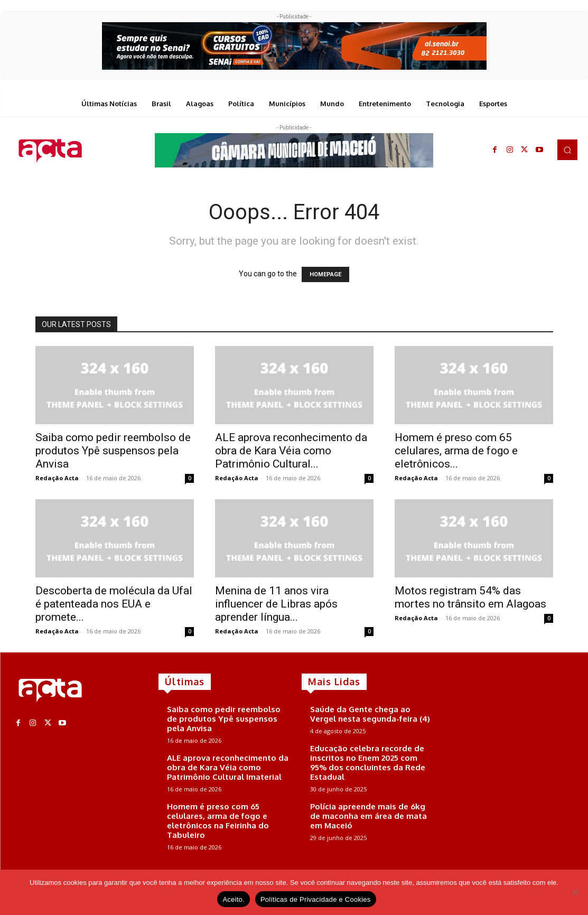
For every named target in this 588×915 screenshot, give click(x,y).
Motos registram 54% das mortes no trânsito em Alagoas (470, 597)
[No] (575, 892)
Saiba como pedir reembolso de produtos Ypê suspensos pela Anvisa (113, 451)
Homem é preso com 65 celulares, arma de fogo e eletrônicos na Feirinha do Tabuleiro (218, 821)
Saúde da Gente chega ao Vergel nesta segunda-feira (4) (370, 714)
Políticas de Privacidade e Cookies (316, 899)
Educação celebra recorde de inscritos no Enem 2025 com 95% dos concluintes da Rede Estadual (368, 763)
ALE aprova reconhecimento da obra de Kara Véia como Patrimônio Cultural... (291, 451)
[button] (567, 150)
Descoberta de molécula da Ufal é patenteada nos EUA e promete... (114, 604)
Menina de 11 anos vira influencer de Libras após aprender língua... (276, 604)
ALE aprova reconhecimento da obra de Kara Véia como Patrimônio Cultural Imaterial (228, 767)
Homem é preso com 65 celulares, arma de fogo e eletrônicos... (456, 451)
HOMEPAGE (325, 274)
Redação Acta (57, 478)
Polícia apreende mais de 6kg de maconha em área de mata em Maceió (368, 816)
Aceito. (234, 899)
